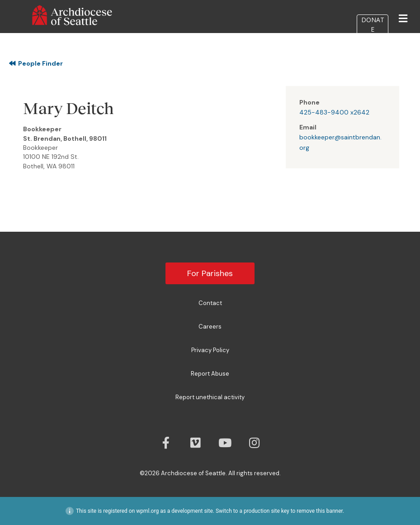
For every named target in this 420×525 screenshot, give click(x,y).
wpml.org (147, 511)
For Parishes (210, 273)
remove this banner (320, 511)
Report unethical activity (210, 397)
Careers (210, 327)
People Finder (36, 63)
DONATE (373, 24)
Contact (210, 303)
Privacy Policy (210, 350)
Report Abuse (210, 374)
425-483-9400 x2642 (334, 112)
